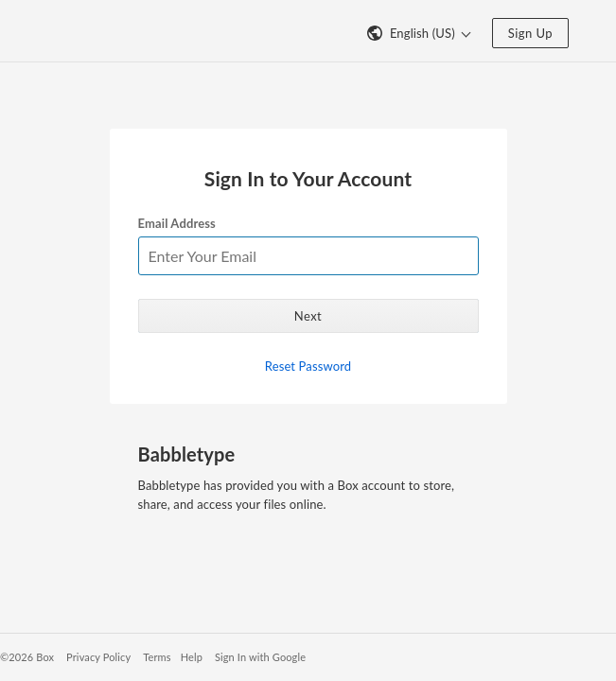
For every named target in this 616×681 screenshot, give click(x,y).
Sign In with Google (260, 657)
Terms (157, 657)
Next (308, 316)
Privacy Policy (98, 657)
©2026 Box (27, 657)
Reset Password (308, 366)
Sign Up (530, 33)
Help (192, 657)
